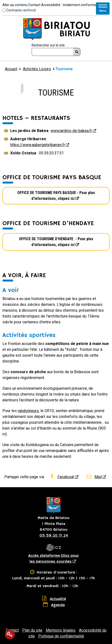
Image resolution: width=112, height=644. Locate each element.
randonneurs (28, 411)
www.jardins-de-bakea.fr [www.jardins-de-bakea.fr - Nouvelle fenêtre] (71, 131)
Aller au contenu (15, 5)
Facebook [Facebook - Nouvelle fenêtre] (62, 477)
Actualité (58, 599)
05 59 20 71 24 (54, 536)
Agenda (58, 605)
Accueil (11, 69)
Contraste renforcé (21, 10)
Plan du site (32, 630)
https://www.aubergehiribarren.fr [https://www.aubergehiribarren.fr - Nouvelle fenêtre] (38, 145)
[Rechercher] (77, 52)
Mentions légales (61, 630)
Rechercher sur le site (48, 45)
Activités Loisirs (37, 69)
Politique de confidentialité (61, 636)
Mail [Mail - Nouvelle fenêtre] (94, 477)
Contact (34, 5)
